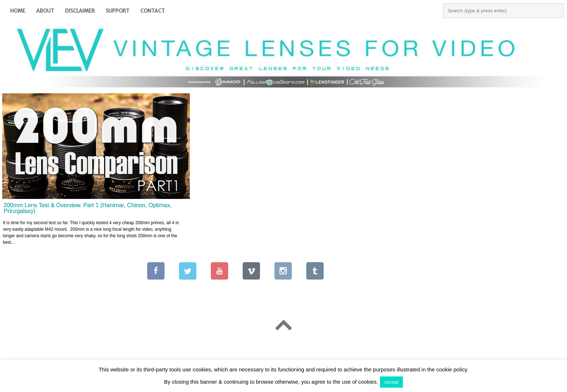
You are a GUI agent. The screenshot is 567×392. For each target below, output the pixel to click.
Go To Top (283, 325)
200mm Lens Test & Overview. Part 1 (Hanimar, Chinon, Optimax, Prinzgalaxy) (88, 208)
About (45, 11)
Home (18, 11)
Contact (153, 11)
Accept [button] (392, 382)
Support (118, 11)
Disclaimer (80, 11)
